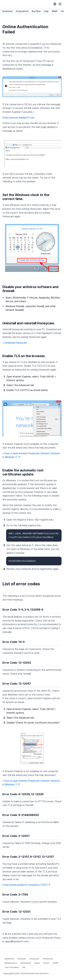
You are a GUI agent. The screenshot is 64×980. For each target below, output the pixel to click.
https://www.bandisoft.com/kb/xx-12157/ (26, 885)
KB (24, 967)
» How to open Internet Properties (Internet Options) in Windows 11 (31, 455)
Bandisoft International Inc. (37, 973)
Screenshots (22, 11)
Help (46, 11)
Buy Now (36, 11)
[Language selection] (55, 4)
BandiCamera (11, 963)
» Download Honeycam (15, 343)
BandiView (9, 959)
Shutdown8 (26, 963)
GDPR (56, 963)
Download (7, 11)
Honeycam (34, 959)
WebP (55, 11)
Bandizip (22, 959)
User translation (12, 967)
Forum (46, 963)
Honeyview (48, 959)
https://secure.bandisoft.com (19, 118)
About (37, 963)
